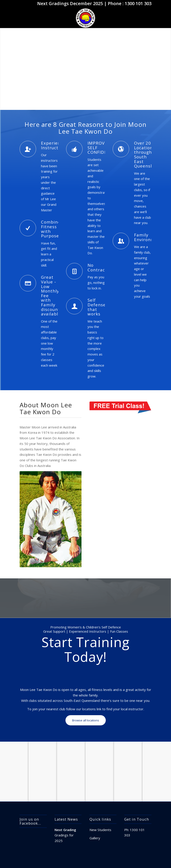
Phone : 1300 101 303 (130, 3)
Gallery (95, 838)
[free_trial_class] (120, 407)
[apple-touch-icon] (85, 18)
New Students (100, 830)
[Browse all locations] (86, 720)
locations (89, 709)
